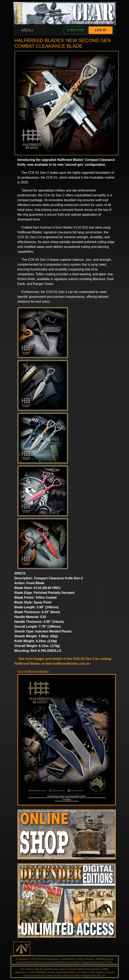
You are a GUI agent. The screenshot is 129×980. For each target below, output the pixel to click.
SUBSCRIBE (76, 30)
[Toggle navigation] (27, 30)
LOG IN (100, 30)
